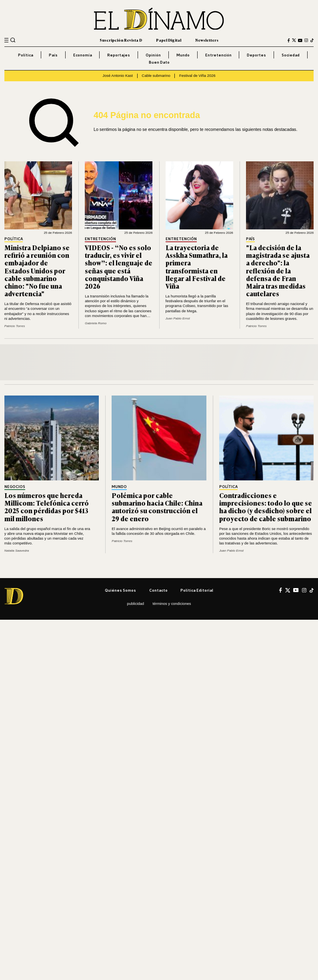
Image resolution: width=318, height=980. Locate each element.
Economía (83, 55)
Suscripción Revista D (121, 40)
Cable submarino (156, 75)
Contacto (158, 590)
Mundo (183, 55)
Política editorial (197, 590)
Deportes (256, 55)
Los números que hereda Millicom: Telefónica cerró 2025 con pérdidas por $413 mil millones (47, 507)
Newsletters (207, 40)
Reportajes (119, 55)
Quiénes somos (120, 590)
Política (26, 55)
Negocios (15, 487)
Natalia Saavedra (17, 551)
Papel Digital (169, 40)
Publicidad (136, 603)
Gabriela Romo (96, 323)
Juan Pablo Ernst (178, 318)
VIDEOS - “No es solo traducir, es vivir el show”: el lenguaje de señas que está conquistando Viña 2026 (119, 267)
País (53, 55)
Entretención (218, 55)
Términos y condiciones (172, 603)
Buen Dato (159, 62)
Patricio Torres (15, 326)
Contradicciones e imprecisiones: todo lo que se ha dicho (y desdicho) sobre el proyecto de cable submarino (266, 507)
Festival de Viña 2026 (197, 75)
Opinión (153, 55)
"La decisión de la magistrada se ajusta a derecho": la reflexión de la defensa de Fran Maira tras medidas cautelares (278, 271)
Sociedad (291, 55)
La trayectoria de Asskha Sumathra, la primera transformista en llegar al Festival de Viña (197, 267)
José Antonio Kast (118, 75)
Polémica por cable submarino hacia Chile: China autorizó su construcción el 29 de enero (157, 507)
